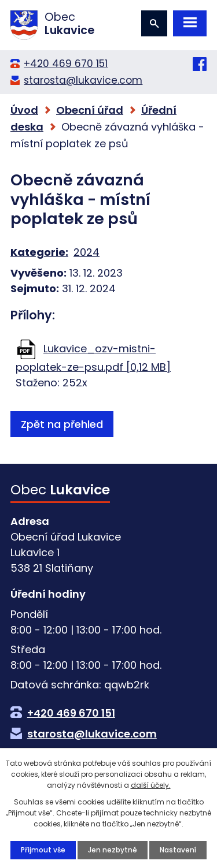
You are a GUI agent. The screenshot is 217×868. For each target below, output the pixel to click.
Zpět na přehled (62, 424)
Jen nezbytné (113, 850)
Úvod (24, 110)
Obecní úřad (90, 110)
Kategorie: (39, 252)
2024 (87, 252)
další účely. (151, 785)
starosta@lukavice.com (83, 80)
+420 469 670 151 (66, 64)
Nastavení (178, 850)
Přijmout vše (43, 850)
